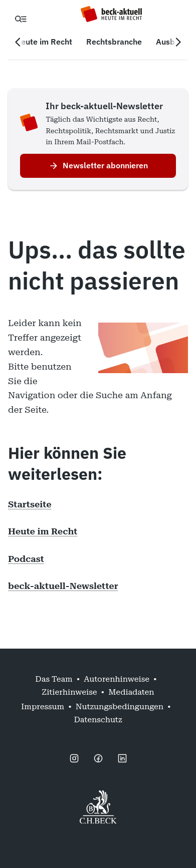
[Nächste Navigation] (178, 42)
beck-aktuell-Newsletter (63, 586)
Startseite (30, 504)
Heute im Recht (43, 531)
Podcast (26, 559)
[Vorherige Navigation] (18, 42)
